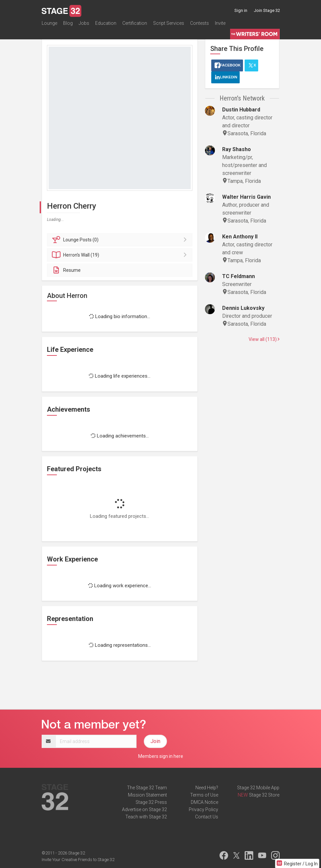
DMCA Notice (204, 802)
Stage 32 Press (151, 802)
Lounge (49, 24)
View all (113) (264, 339)
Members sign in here (161, 756)
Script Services (169, 24)
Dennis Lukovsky (243, 308)
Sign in (241, 10)
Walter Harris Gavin (246, 197)
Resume (66, 270)
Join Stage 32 (267, 10)
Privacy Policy (203, 809)
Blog (68, 24)
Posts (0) (121, 240)
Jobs (84, 24)
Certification (135, 24)
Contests (200, 24)
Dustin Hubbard (241, 110)
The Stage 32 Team (147, 788)
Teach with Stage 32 (146, 817)
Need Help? (207, 788)
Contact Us (207, 817)
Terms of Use (204, 795)
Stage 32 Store (264, 795)
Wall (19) (121, 255)
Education (106, 24)
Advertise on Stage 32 (144, 809)
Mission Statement (147, 795)
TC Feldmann (239, 276)
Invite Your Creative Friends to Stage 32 (78, 860)
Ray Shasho (237, 149)
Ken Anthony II (240, 237)
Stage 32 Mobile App (258, 788)
